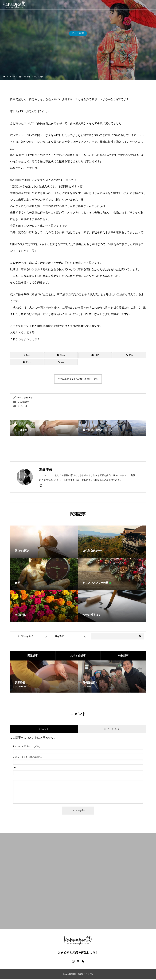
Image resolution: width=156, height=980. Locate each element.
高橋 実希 (28, 399)
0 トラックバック (112, 730)
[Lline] (95, 356)
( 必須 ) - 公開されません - (28, 758)
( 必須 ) (26, 748)
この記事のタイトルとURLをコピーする (78, 380)
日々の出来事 (78, 34)
